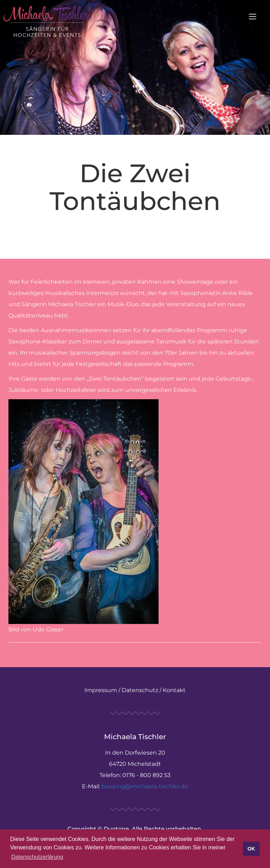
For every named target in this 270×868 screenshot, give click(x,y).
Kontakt (174, 690)
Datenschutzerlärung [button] (37, 857)
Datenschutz (140, 690)
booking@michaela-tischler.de (145, 786)
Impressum (101, 690)
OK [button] (251, 849)
